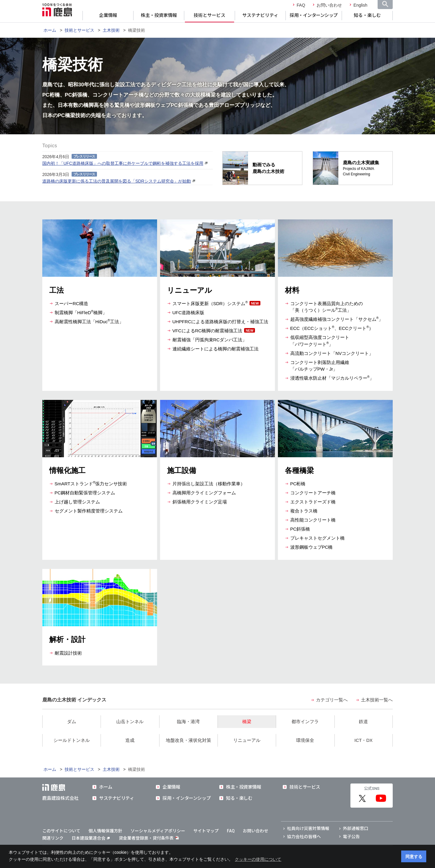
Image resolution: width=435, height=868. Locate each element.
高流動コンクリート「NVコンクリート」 (332, 353)
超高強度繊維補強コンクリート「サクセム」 (337, 319)
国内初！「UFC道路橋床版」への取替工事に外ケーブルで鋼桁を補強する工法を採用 (123, 163)
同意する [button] (414, 857)
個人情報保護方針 (105, 831)
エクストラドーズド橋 (313, 502)
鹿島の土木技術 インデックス (74, 700)
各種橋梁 (299, 470)
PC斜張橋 (300, 529)
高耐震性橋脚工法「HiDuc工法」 (89, 322)
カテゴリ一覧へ (332, 700)
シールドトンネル (72, 740)
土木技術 (111, 30)
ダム (72, 721)
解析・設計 (67, 639)
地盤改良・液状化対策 (188, 740)
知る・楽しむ (367, 15)
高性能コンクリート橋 (313, 520)
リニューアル (190, 290)
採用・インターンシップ (314, 15)
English (360, 5)
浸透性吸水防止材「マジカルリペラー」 (332, 378)
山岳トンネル (130, 721)
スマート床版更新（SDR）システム (210, 303)
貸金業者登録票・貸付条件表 (146, 838)
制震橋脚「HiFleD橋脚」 (81, 313)
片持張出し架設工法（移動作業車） (209, 484)
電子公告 (351, 837)
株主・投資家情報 (159, 15)
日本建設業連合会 (91, 838)
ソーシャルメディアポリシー (158, 831)
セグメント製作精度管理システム (89, 511)
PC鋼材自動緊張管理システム (85, 493)
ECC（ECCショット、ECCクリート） (332, 328)
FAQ (301, 5)
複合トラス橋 (304, 511)
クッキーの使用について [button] (258, 859)
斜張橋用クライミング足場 (200, 502)
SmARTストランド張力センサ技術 (91, 484)
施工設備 (182, 470)
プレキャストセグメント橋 (317, 538)
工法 (56, 290)
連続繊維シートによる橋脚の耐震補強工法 (216, 349)
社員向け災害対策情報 (308, 828)
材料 (292, 290)
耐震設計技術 (68, 653)
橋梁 (247, 721)
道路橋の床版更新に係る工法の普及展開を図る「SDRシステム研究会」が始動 (117, 181)
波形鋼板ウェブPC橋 (312, 547)
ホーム (50, 30)
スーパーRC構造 (72, 303)
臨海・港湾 (188, 721)
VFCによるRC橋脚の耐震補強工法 (208, 331)
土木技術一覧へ (377, 700)
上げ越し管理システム (77, 502)
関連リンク (53, 838)
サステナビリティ (260, 15)
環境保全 (305, 740)
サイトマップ (206, 831)
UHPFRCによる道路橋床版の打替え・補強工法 (221, 322)
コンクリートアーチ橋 (313, 493)
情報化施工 (67, 470)
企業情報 (108, 15)
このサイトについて (61, 831)
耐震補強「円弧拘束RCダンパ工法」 (210, 340)
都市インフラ (305, 721)
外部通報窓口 (356, 828)
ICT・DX (363, 740)
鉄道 (363, 721)
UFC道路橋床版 (188, 313)
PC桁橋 (298, 484)
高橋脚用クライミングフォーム (204, 493)
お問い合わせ (329, 5)
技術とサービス (209, 15)
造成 (130, 740)
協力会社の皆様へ (304, 837)
